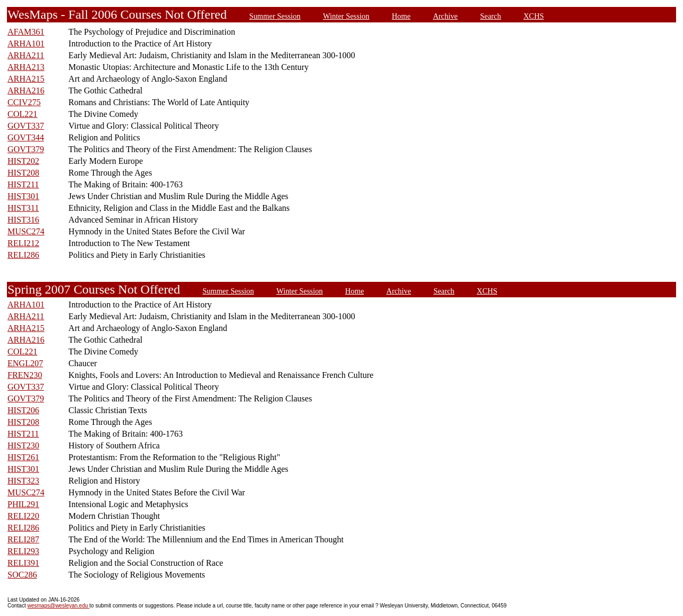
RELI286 (23, 255)
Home (401, 16)
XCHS (534, 16)
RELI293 (23, 551)
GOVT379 (26, 149)
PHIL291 (23, 504)
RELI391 (23, 563)
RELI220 (23, 516)
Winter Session (346, 16)
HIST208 (23, 173)
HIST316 (23, 220)
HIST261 (23, 457)
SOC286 (22, 575)
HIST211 (23, 184)
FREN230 (25, 375)
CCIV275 (24, 102)
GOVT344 (26, 137)
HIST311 (23, 208)
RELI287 (23, 539)
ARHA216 (26, 90)
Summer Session (275, 16)
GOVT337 (26, 126)
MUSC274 (26, 231)
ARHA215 (26, 79)
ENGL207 (25, 363)
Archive (445, 16)
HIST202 (23, 161)
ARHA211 (26, 55)
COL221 (22, 114)
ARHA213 (26, 67)
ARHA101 (26, 44)
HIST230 (23, 445)
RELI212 (23, 243)
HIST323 (23, 481)
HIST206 (23, 410)
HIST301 (23, 196)
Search (491, 16)
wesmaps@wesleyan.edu (58, 606)
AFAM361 (26, 32)
